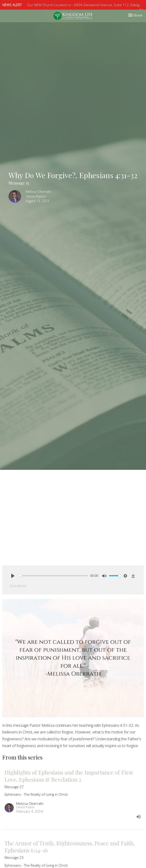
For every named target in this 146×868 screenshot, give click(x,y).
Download (18, 586)
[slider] (53, 576)
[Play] (13, 576)
